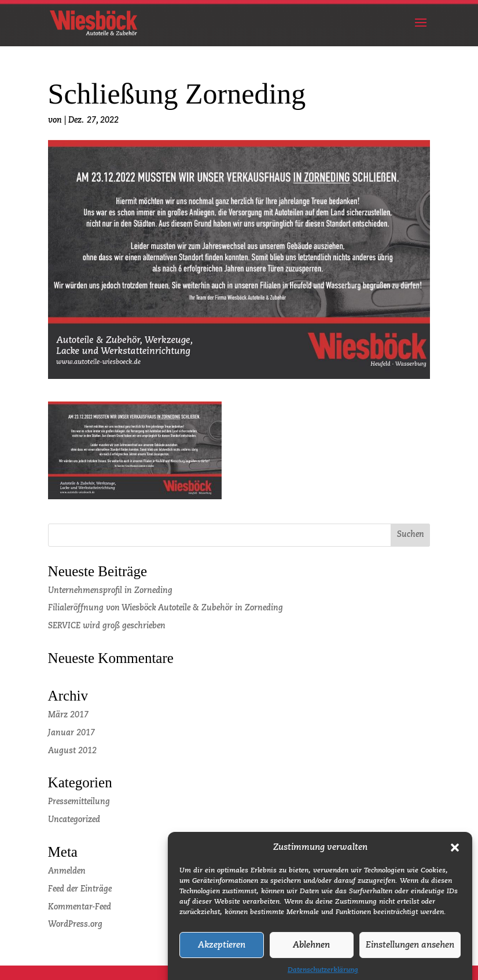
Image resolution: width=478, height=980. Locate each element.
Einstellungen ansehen (410, 953)
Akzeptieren (222, 953)
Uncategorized (74, 820)
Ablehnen (311, 953)
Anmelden (67, 871)
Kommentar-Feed (80, 907)
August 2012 (72, 751)
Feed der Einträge (80, 889)
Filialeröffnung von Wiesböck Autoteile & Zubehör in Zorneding (166, 608)
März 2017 (68, 715)
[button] (455, 855)
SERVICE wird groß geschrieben (107, 626)
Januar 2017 (71, 733)
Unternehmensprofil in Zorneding (110, 591)
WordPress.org (75, 924)
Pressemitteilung (79, 802)
